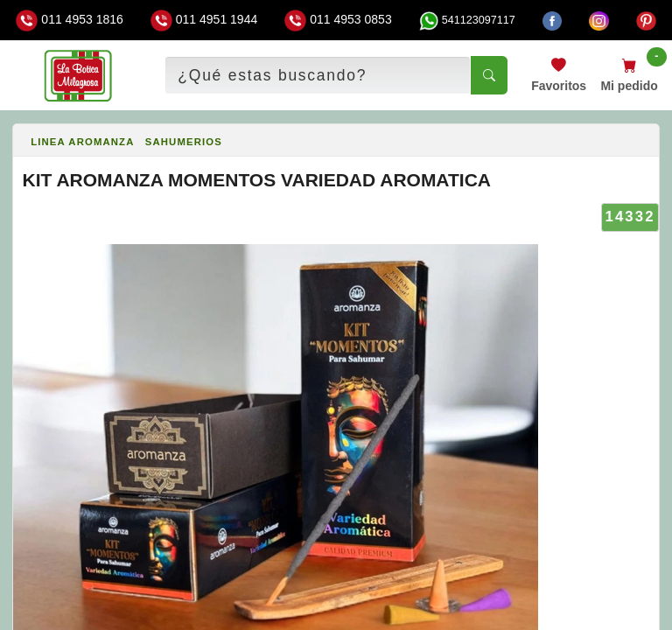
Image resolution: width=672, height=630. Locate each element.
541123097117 (467, 20)
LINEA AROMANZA (82, 142)
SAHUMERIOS (184, 142)
